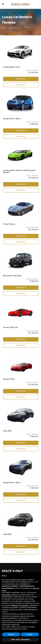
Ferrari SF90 (9, 379)
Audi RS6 (7, 534)
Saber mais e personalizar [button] (20, 640)
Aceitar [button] (30, 634)
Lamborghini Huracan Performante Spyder (19, 171)
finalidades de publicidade (20, 605)
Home (5, 27)
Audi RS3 (7, 431)
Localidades (13, 27)
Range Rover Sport (12, 119)
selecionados (6, 595)
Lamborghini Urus (11, 67)
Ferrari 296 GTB (10, 327)
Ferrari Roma (9, 224)
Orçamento (21, 79)
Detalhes (21, 85)
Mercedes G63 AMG (12, 276)
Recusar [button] (11, 634)
